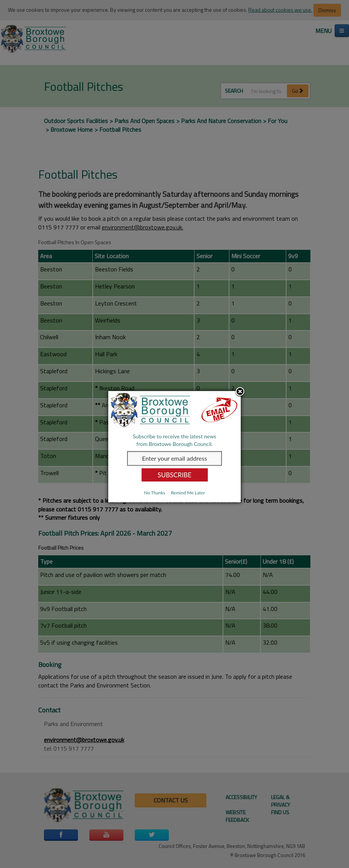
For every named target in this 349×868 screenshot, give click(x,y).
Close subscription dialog (240, 392)
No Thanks (154, 493)
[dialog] (174, 447)
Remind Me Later (188, 493)
